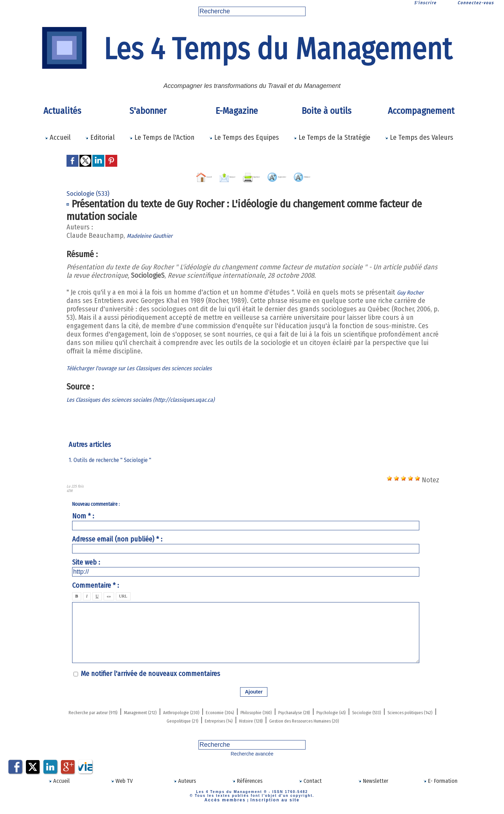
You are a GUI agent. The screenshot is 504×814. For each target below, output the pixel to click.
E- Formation (440, 786)
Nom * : (83, 515)
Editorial (100, 137)
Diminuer (343, 175)
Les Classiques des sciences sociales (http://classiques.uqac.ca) (160, 398)
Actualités (62, 111)
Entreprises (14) (339, 719)
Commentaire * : (96, 585)
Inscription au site (271, 804)
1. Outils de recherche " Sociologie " (114, 459)
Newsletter (373, 786)
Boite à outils (327, 111)
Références (247, 786)
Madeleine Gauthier (155, 234)
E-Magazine (237, 111)
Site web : (86, 561)
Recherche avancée (252, 760)
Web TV (122, 786)
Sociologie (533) (153, 719)
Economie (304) (299, 710)
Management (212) (180, 710)
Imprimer (246, 175)
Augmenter (295, 175)
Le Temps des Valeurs (419, 137)
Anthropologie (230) (242, 710)
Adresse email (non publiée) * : (117, 538)
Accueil (58, 137)
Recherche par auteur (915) (108, 710)
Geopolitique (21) (285, 719)
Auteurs (185, 786)
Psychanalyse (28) (411, 710)
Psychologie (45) (100, 719)
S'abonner (148, 111)
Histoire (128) (387, 719)
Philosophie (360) (353, 710)
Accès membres (229, 804)
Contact (310, 786)
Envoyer (201, 175)
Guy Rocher (413, 291)
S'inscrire (425, 3)
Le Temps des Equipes (244, 137)
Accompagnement (421, 111)
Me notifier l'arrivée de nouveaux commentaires (150, 672)
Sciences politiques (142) (218, 719)
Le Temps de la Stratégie (332, 137)
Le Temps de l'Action (162, 137)
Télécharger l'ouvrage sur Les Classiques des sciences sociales (157, 367)
